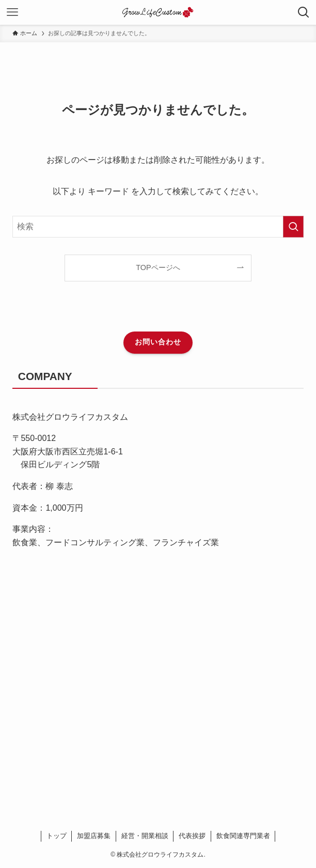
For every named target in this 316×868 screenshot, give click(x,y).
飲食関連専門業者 (243, 836)
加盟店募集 (94, 836)
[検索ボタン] (304, 12)
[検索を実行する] (293, 227)
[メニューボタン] (12, 12)
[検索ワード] (158, 227)
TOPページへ (158, 267)
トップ (57, 836)
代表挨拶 (192, 836)
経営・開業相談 (145, 836)
